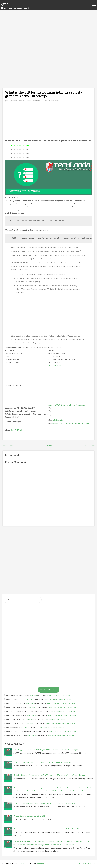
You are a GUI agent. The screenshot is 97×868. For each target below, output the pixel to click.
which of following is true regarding (62, 711)
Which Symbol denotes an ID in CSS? (30, 816)
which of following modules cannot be (62, 715)
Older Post (90, 446)
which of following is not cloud (60, 695)
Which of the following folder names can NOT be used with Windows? (44, 803)
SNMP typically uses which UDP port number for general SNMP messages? (46, 750)
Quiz (5, 4)
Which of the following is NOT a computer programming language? (42, 762)
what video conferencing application (62, 735)
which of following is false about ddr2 (59, 699)
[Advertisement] (48, 35)
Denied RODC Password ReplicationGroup (67, 405)
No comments (54, 101)
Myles (29, 719)
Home (49, 446)
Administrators (55, 366)
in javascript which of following (55, 719)
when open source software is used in (63, 707)
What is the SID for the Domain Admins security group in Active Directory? (44, 94)
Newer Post (8, 446)
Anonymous (28, 699)
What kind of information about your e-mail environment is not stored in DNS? (47, 829)
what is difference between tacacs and (64, 731)
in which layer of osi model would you (61, 723)
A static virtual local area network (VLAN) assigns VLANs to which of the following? (50, 775)
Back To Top (87, 864)
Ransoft (41, 864)
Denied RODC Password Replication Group (71, 423)
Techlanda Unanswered (32, 101)
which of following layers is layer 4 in (61, 703)
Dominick (33, 695)
